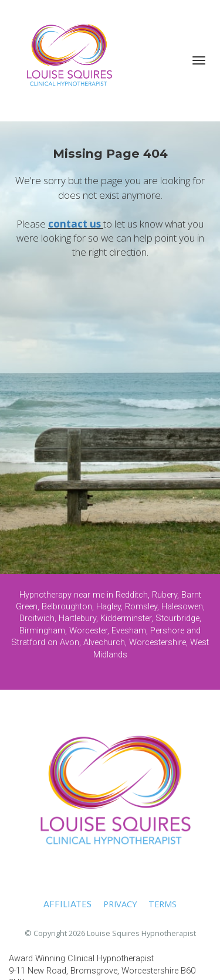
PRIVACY (120, 904)
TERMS (163, 904)
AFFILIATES (67, 904)
